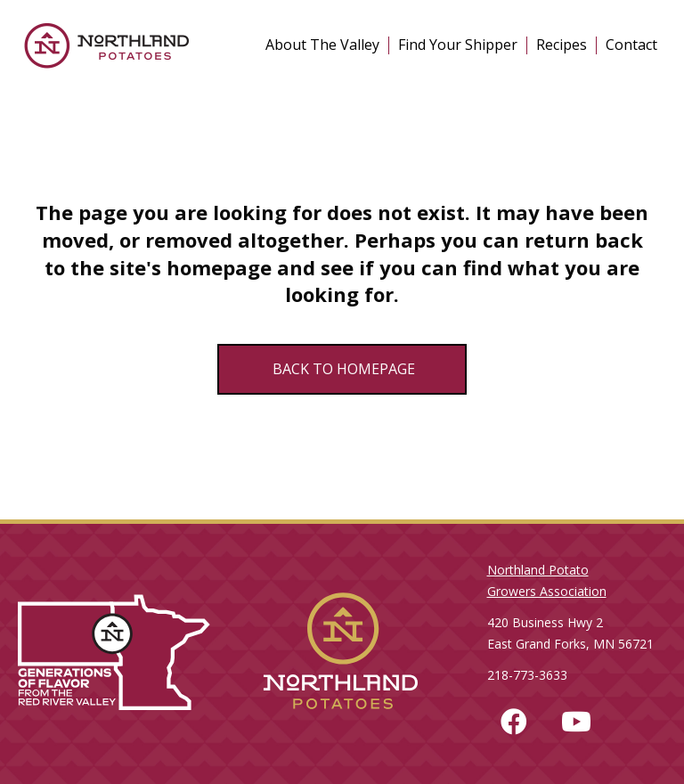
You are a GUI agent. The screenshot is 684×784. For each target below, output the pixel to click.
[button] (514, 722)
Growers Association (547, 591)
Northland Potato (538, 570)
